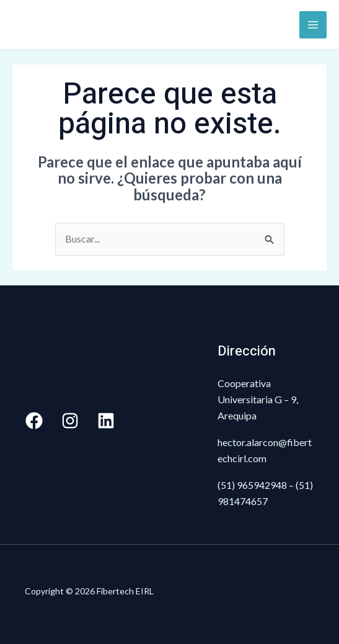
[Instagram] (70, 421)
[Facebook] (34, 421)
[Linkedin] (106, 421)
